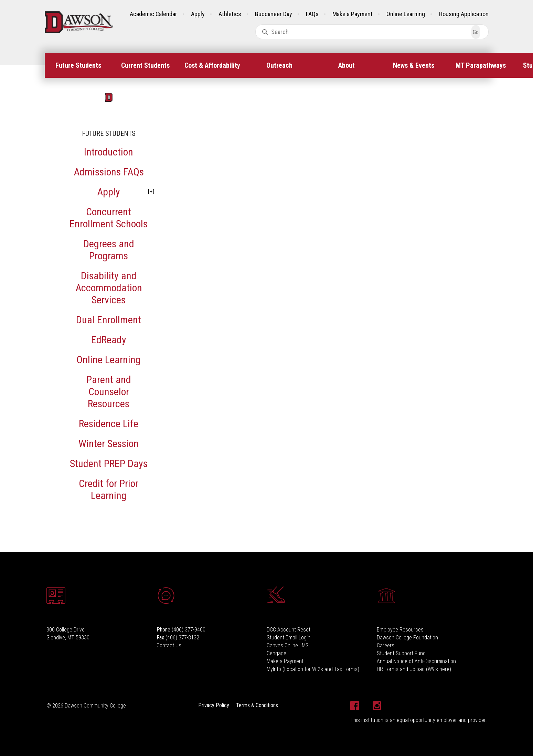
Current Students (145, 65)
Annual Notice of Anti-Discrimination (416, 661)
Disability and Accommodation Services (109, 288)
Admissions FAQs (109, 172)
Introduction (109, 152)
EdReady (109, 340)
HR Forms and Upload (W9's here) (414, 669)
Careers (386, 645)
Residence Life (109, 424)
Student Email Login (289, 638)
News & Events (414, 65)
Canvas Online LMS (288, 645)
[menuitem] (78, 65)
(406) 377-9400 (189, 630)
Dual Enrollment (109, 320)
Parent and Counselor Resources (109, 392)
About (347, 65)
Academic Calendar (153, 14)
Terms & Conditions (257, 705)
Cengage (276, 653)
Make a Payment (353, 14)
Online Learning (406, 14)
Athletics (230, 14)
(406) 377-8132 (182, 638)
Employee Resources (400, 630)
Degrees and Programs (109, 250)
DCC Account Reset (289, 630)
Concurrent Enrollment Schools (109, 218)
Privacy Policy (214, 705)
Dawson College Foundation (407, 638)
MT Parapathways (481, 65)
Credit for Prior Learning (109, 489)
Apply (198, 14)
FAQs (312, 14)
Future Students (78, 65)
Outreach (279, 65)
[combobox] (372, 32)
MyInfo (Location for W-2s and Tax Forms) (313, 669)
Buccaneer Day (274, 14)
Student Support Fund (401, 653)
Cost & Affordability (212, 65)
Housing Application (464, 14)
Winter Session (109, 444)
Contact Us (169, 645)
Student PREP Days (109, 463)
